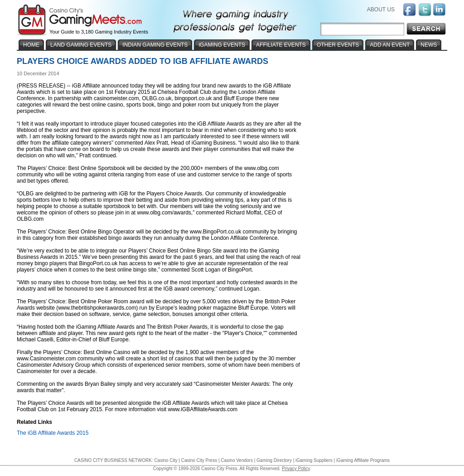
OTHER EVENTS (338, 45)
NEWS (429, 45)
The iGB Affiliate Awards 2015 (53, 433)
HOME (31, 45)
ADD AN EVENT (390, 45)
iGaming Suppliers (314, 460)
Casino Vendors (237, 460)
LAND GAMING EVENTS (81, 45)
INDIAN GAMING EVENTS (155, 45)
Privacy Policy (296, 469)
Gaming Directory (274, 460)
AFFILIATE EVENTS (281, 45)
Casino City (166, 460)
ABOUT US (381, 10)
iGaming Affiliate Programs (363, 460)
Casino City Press (199, 460)
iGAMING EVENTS (222, 45)
